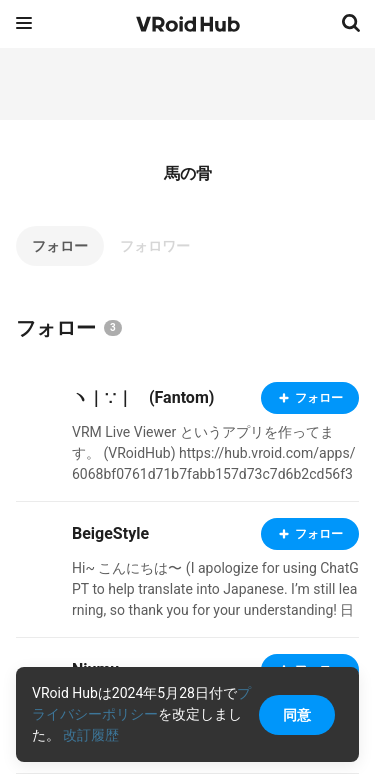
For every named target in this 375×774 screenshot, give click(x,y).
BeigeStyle (110, 533)
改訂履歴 (91, 735)
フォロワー (155, 246)
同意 (297, 715)
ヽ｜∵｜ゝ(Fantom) (143, 397)
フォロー (60, 246)
